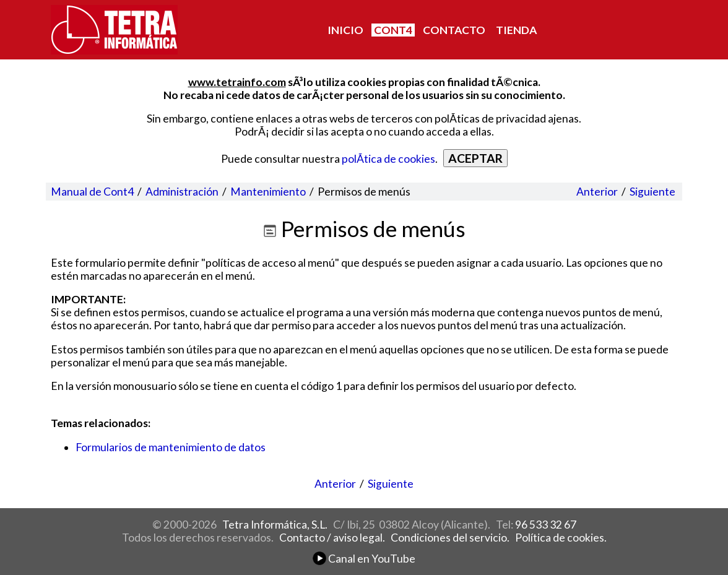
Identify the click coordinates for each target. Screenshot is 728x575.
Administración (182, 192)
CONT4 (393, 30)
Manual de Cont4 (92, 192)
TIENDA (516, 30)
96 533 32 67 (546, 525)
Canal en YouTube (364, 559)
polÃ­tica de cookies (388, 159)
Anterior (597, 192)
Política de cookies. (561, 538)
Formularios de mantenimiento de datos (171, 447)
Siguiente (652, 192)
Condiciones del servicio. (450, 538)
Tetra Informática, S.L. (275, 525)
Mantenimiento (268, 192)
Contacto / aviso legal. (332, 538)
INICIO (345, 30)
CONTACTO (454, 30)
